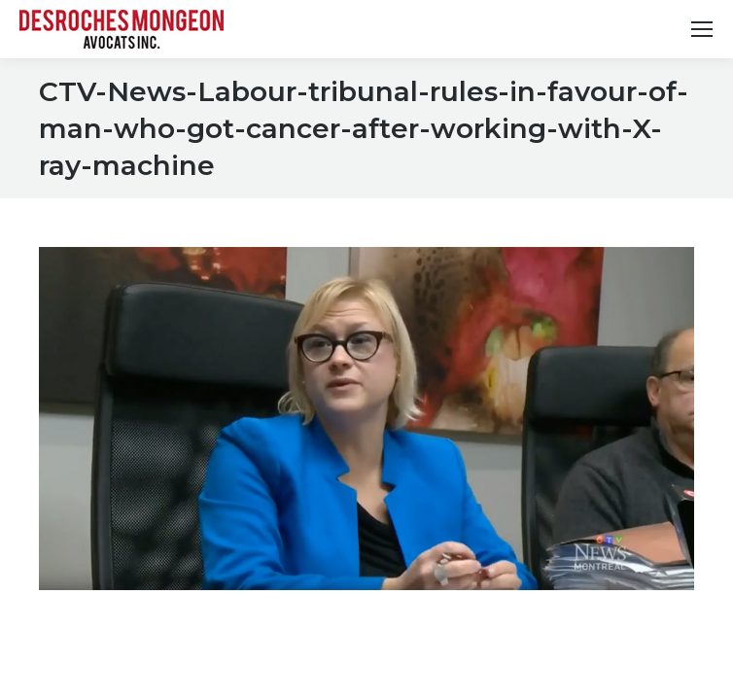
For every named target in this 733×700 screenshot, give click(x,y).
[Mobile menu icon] (702, 29)
